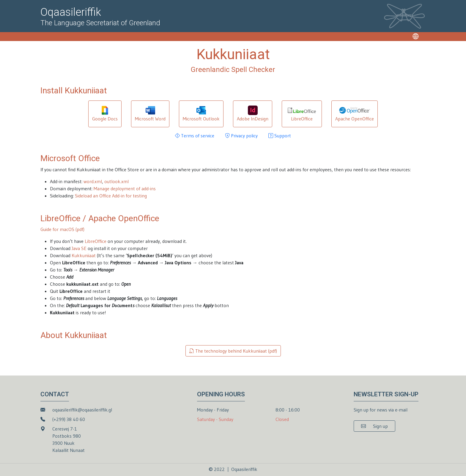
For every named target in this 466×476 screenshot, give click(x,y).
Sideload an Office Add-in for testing (111, 196)
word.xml (93, 181)
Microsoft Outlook (201, 114)
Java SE (79, 248)
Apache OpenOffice (355, 114)
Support (280, 136)
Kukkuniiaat (84, 255)
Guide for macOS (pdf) (62, 229)
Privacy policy (241, 136)
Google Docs (105, 114)
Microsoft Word (150, 114)
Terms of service (195, 136)
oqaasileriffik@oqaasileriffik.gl (82, 410)
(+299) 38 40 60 (69, 419)
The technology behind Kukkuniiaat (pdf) (233, 351)
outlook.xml (116, 181)
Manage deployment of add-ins (125, 188)
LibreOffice (302, 114)
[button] (374, 426)
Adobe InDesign (253, 114)
